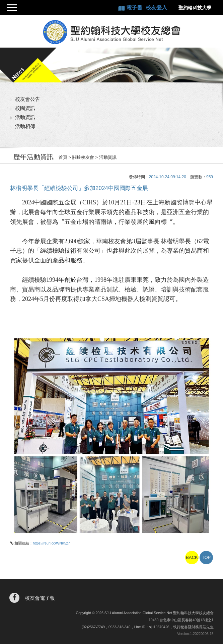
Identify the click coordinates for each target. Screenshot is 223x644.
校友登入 (156, 8)
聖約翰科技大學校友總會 (112, 32)
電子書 (135, 8)
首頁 (63, 157)
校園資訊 (25, 108)
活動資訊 (25, 117)
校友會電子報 (40, 598)
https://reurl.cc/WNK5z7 (51, 543)
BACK (192, 557)
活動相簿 (25, 126)
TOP (206, 557)
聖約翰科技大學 (195, 8)
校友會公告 (28, 99)
